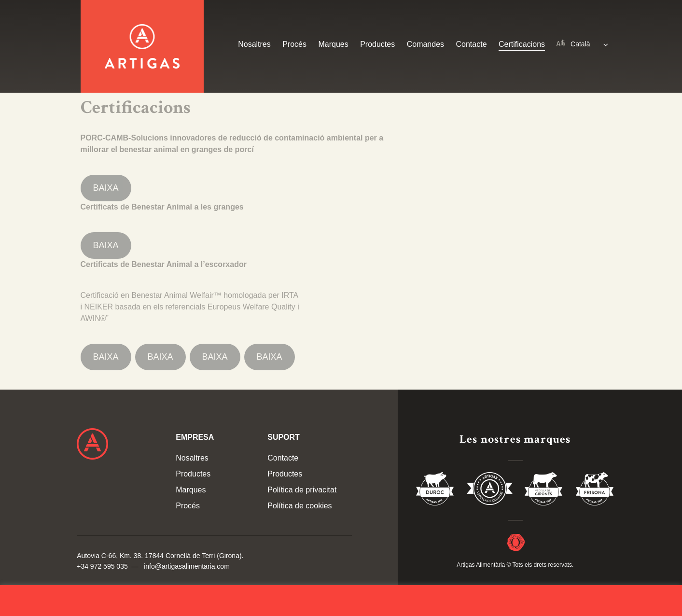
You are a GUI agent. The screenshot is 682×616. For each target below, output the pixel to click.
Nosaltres (254, 44)
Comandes (425, 44)
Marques (333, 44)
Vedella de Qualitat (490, 490)
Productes (377, 44)
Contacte (472, 44)
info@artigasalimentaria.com (187, 566)
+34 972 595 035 (102, 566)
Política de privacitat (302, 490)
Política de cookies (299, 506)
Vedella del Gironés (544, 490)
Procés (294, 44)
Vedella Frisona (595, 490)
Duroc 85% (435, 490)
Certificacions (522, 44)
